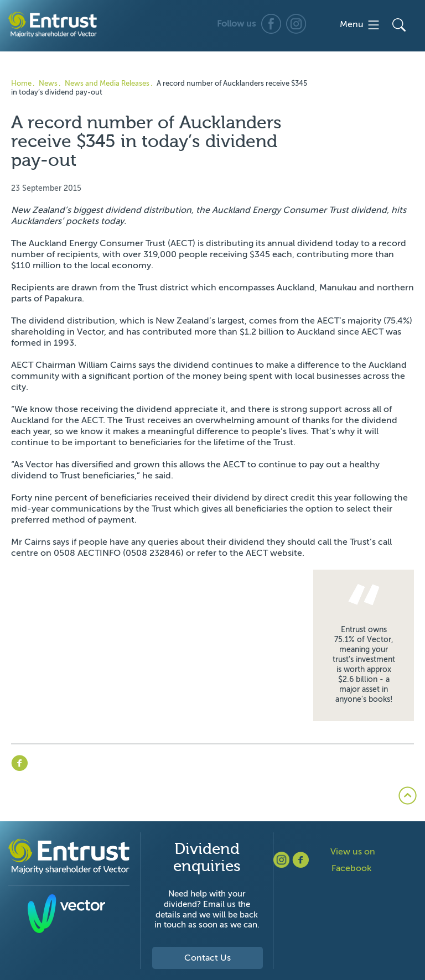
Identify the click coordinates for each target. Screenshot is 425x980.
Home (21, 83)
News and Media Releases (107, 83)
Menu (361, 25)
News (48, 83)
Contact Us (208, 958)
